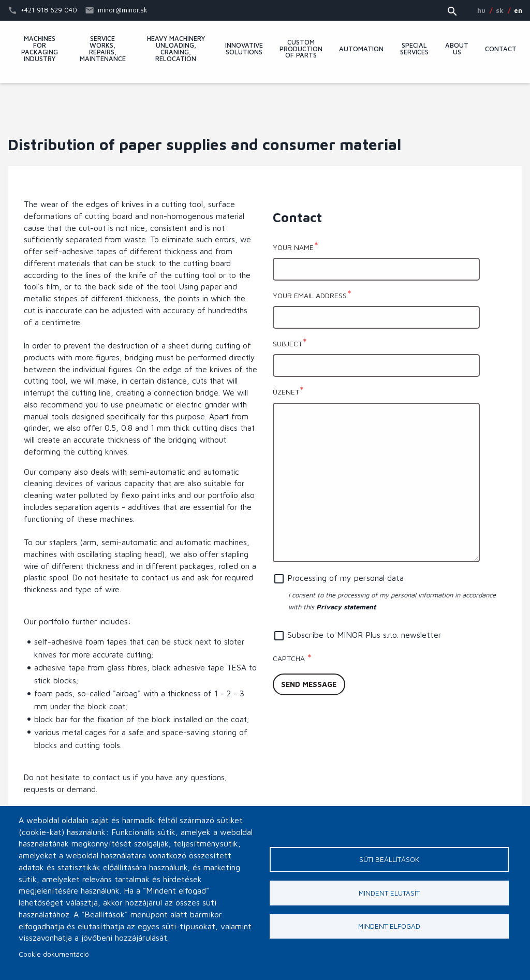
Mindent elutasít (389, 893)
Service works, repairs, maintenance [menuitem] (103, 49)
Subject (288, 343)
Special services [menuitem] (414, 49)
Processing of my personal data (345, 578)
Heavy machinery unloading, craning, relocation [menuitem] (176, 49)
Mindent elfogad (389, 927)
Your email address (310, 295)
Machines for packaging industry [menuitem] (40, 49)
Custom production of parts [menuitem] (301, 49)
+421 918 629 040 (49, 10)
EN (518, 10)
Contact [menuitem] (501, 49)
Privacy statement (346, 607)
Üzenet (286, 392)
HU (481, 10)
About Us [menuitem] (457, 49)
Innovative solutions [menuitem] (244, 49)
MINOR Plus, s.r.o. (265, 106)
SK (500, 10)
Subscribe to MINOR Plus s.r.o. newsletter (364, 635)
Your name (293, 247)
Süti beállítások (389, 859)
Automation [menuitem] (361, 49)
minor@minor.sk (123, 10)
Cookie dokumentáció (54, 954)
